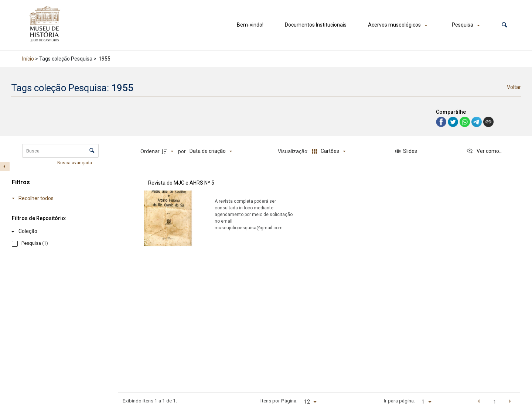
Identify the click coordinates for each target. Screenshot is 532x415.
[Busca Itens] (60, 151)
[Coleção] (52, 231)
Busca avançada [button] (75, 163)
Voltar (514, 87)
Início (28, 59)
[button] (504, 25)
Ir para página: (399, 401)
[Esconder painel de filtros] (5, 167)
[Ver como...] (484, 151)
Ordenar (150, 151)
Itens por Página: (279, 401)
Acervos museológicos (394, 25)
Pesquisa (463, 25)
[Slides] (406, 151)
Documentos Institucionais (316, 25)
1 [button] (495, 402)
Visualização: (294, 151)
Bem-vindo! (250, 25)
